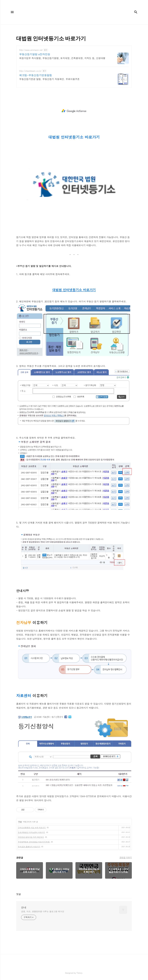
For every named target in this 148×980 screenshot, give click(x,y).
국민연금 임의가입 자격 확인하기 (31, 837)
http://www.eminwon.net (31, 50)
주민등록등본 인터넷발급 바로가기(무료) (34, 842)
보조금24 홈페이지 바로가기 (29, 847)
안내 (24, 908)
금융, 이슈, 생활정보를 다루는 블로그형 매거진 (43, 911)
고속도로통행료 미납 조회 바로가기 (32, 827)
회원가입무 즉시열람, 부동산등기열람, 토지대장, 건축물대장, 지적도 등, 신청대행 (62, 58)
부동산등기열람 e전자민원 (35, 54)
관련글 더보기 (126, 857)
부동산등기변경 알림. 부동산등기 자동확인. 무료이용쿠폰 (49, 79)
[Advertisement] (74, 111)
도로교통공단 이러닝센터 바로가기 (32, 832)
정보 (20, 822)
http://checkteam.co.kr (30, 71)
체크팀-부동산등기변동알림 (36, 75)
